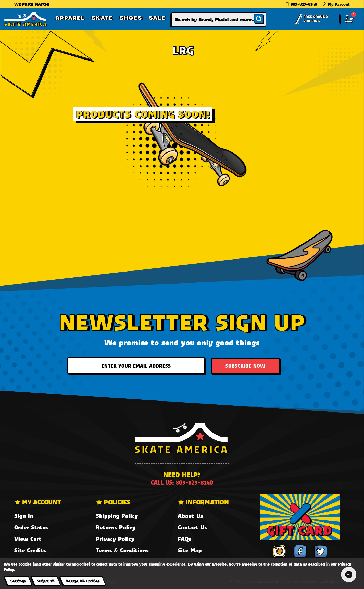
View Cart (28, 539)
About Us (190, 516)
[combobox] (219, 19)
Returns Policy (116, 527)
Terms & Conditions (122, 550)
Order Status (31, 527)
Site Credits (30, 550)
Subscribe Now (245, 366)
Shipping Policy (117, 516)
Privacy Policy (115, 539)
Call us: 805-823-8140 (182, 482)
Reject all (46, 581)
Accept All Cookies (83, 581)
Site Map (190, 550)
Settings (18, 581)
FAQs (185, 539)
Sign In (24, 516)
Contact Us (192, 527)
